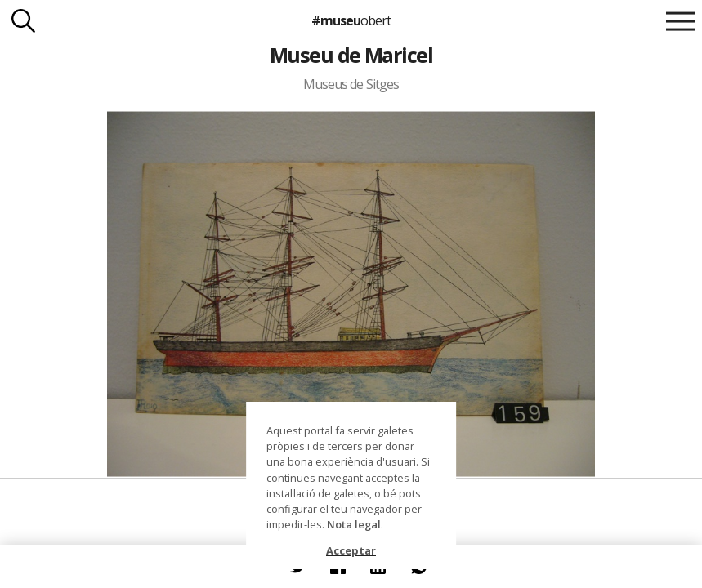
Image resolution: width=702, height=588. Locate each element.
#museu (351, 20)
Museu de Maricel (351, 55)
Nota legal (354, 524)
